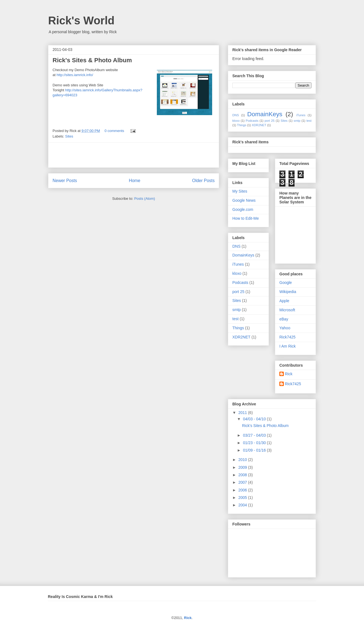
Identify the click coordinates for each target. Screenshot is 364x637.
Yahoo (285, 328)
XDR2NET (259, 125)
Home (135, 181)
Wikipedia (288, 292)
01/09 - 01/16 (255, 450)
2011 (243, 413)
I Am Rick (288, 346)
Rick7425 (287, 337)
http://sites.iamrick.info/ (75, 75)
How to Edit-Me (246, 218)
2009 (243, 467)
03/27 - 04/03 (255, 435)
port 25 (269, 121)
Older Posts (203, 181)
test (309, 121)
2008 (243, 475)
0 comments (114, 131)
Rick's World (81, 20)
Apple (284, 301)
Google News (244, 200)
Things (242, 125)
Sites (69, 136)
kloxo (236, 121)
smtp (297, 121)
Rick (289, 374)
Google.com (243, 209)
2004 (243, 505)
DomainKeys (265, 114)
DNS (236, 115)
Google (286, 283)
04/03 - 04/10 (255, 419)
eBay (284, 319)
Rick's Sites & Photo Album (92, 60)
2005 (243, 498)
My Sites (240, 191)
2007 (243, 482)
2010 (243, 460)
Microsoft (287, 310)
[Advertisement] (134, 155)
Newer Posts (65, 181)
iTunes (301, 115)
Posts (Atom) (145, 199)
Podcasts (252, 121)
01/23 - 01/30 (255, 443)
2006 (243, 490)
